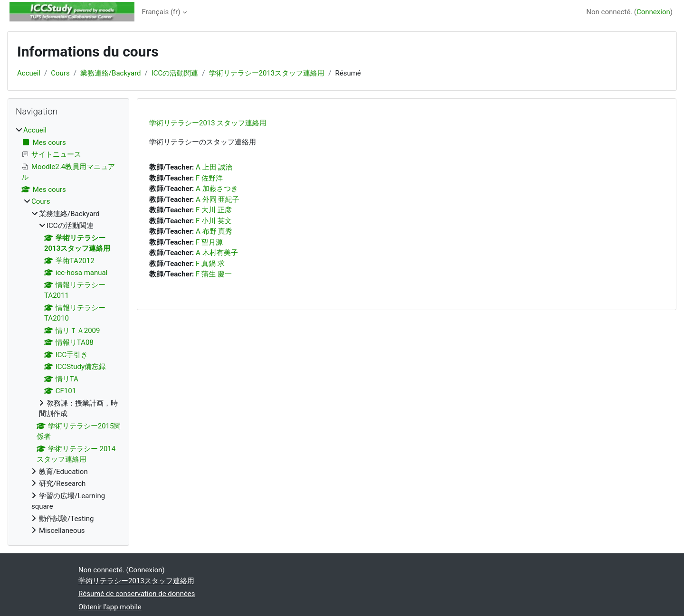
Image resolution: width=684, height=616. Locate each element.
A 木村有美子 (217, 253)
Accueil (29, 73)
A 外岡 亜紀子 (218, 199)
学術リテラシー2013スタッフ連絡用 (267, 73)
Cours (60, 73)
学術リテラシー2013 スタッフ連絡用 (208, 123)
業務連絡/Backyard (111, 73)
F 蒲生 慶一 (214, 274)
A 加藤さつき (217, 189)
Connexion (653, 12)
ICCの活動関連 (175, 73)
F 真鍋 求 (210, 264)
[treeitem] (68, 331)
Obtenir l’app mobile (110, 607)
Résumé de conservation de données (137, 594)
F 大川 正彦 (214, 210)
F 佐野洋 (209, 178)
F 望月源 (209, 242)
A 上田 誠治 (214, 167)
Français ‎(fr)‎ (161, 12)
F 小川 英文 (214, 221)
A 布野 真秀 (214, 231)
